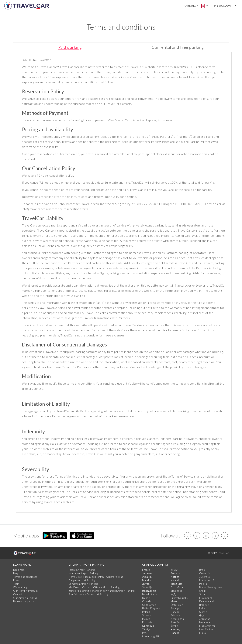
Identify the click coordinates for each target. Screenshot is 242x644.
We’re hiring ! (21, 587)
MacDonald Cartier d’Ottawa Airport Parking (94, 587)
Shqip (202, 591)
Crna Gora (177, 587)
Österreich (177, 605)
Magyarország (207, 626)
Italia (202, 608)
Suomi (203, 594)
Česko (174, 626)
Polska (203, 584)
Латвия (175, 577)
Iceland (175, 580)
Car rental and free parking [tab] (178, 47)
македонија (149, 591)
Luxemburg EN (150, 636)
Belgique (204, 605)
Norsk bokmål (207, 580)
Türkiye (146, 629)
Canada (147, 601)
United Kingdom (151, 608)
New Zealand (207, 629)
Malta (203, 633)
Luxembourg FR (180, 598)
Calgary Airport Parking (82, 580)
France (146, 570)
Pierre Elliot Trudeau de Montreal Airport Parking (96, 577)
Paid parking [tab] (70, 47)
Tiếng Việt (176, 584)
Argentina (205, 619)
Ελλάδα (175, 622)
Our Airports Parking (25, 598)
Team (16, 584)
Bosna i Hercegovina (211, 587)
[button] (206, 6)
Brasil (203, 570)
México (146, 619)
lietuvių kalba (150, 594)
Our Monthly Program (26, 591)
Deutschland (207, 601)
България (148, 626)
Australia (205, 577)
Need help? (19, 570)
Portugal (175, 608)
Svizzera (175, 615)
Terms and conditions (25, 577)
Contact (18, 594)
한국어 (175, 570)
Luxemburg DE (208, 598)
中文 (173, 594)
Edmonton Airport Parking (83, 584)
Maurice (147, 580)
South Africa (149, 605)
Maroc (174, 601)
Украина (147, 573)
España (175, 612)
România (147, 622)
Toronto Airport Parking (82, 570)
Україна (147, 577)
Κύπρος (175, 629)
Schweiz (147, 615)
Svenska (176, 573)
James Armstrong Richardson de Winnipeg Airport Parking (102, 591)
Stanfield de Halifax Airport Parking (88, 594)
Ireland (146, 612)
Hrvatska (205, 622)
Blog (16, 573)
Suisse (203, 612)
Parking (191, 6)
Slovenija (147, 587)
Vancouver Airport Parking (83, 573)
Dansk (146, 598)
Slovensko (176, 591)
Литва (146, 584)
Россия (175, 633)
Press (17, 580)
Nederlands (177, 619)
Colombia (205, 573)
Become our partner (24, 601)
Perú (145, 633)
